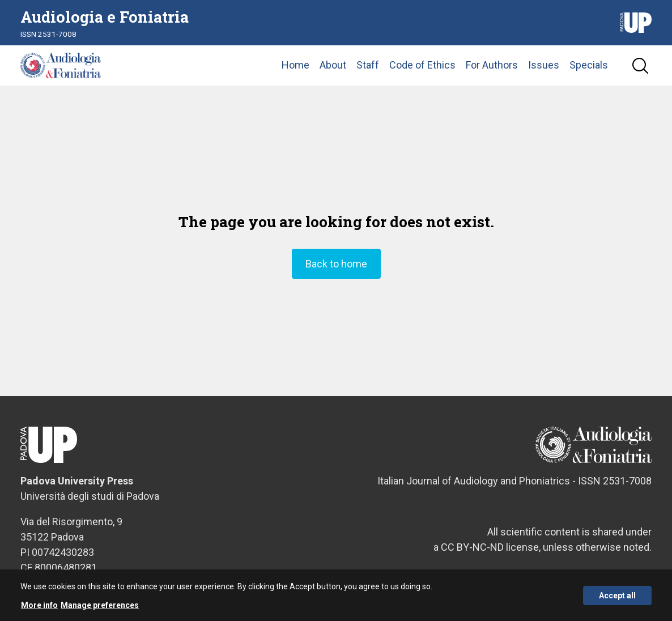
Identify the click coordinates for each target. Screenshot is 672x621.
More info (39, 606)
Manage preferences (100, 606)
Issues (544, 71)
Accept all (617, 596)
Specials (589, 71)
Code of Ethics (422, 71)
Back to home (336, 275)
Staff (368, 71)
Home (295, 71)
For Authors (492, 71)
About (333, 71)
